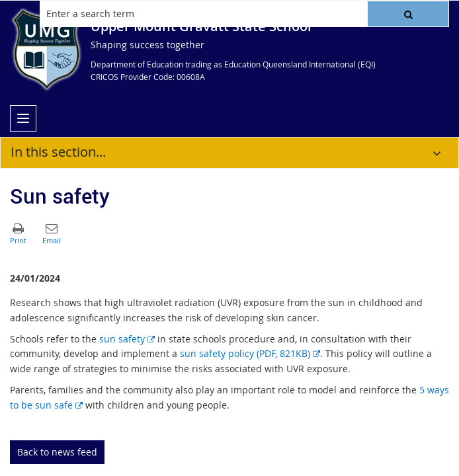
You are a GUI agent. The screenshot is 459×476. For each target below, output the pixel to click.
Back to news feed (57, 452)
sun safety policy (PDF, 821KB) (250, 353)
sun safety (127, 339)
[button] (408, 14)
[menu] (23, 118)
